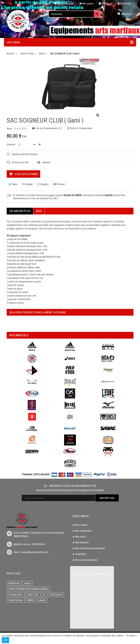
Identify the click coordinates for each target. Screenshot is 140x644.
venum (27, 583)
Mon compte (40, 4)
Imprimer (46, 162)
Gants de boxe (16, 600)
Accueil (10, 54)
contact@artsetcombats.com (35, 552)
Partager (27, 184)
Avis (39, 211)
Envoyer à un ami (20, 162)
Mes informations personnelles (90, 548)
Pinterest (59, 184)
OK (5, 640)
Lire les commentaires (49, 128)
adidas (42, 600)
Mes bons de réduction (86, 560)
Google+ (43, 184)
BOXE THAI (33, 595)
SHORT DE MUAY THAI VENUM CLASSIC (28, 589)
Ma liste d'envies (64, 4)
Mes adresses (82, 543)
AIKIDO (31, 600)
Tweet (13, 184)
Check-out (106, 4)
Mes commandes (83, 531)
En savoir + (132, 636)
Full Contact (56, 595)
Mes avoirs (81, 537)
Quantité (11, 144)
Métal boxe (14, 583)
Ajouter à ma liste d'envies (25, 154)
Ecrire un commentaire (81, 128)
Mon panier (86, 4)
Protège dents (16, 595)
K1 (44, 595)
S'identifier (124, 4)
